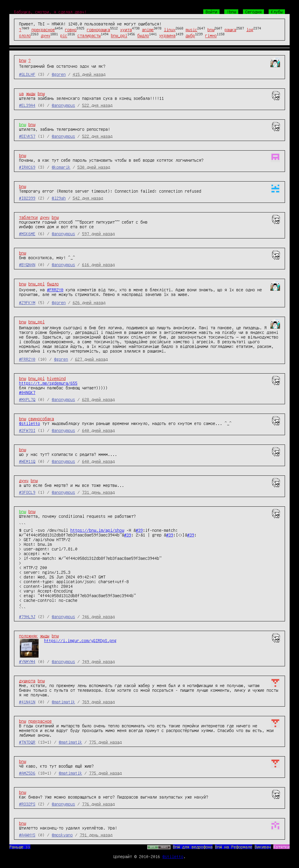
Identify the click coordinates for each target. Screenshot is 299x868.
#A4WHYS (27, 835)
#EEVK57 (27, 136)
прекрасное (43, 29)
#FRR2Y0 (55, 290)
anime (148, 29)
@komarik (61, 167)
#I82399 (27, 198)
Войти (211, 12)
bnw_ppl (119, 36)
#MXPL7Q (27, 399)
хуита (126, 29)
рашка (230, 29)
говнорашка (98, 29)
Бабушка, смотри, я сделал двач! (50, 12)
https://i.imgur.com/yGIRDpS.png (80, 640)
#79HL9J (27, 616)
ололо (25, 36)
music (192, 29)
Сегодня (253, 12)
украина (167, 36)
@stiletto (29, 423)
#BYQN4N (27, 264)
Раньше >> (20, 847)
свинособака (41, 419)
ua (21, 93)
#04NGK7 (27, 392)
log (250, 29)
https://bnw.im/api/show (97, 530)
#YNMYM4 (27, 661)
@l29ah (59, 198)
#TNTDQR (27, 742)
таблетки (28, 217)
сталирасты (89, 36)
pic (64, 36)
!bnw (231, 12)
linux (170, 29)
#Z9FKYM (27, 302)
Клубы (277, 12)
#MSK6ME (27, 233)
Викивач (263, 847)
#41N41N (27, 702)
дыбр (190, 36)
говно (71, 29)
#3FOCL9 (27, 492)
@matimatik (63, 702)
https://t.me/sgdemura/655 (48, 383)
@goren (59, 74)
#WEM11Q (27, 461)
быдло (143, 36)
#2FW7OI (27, 430)
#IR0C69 (27, 167)
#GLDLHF (27, 74)
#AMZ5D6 (27, 773)
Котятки (281, 847)
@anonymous (63, 105)
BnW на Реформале (234, 847)
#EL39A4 (27, 105)
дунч (46, 36)
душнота (27, 681)
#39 (139, 530)
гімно (211, 36)
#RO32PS (27, 804)
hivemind (56, 378)
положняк (28, 636)
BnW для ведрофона (193, 847)
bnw (211, 29)
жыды (31, 93)
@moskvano (62, 835)
